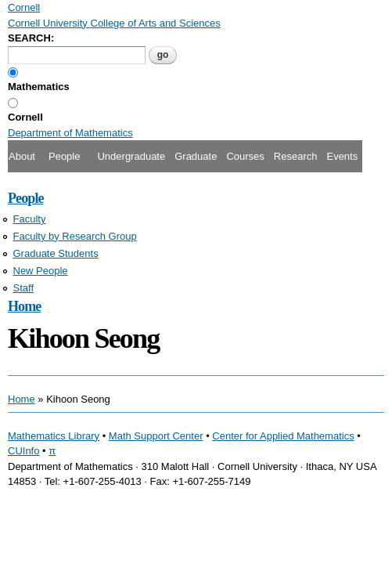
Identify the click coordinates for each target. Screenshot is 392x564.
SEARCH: (31, 38)
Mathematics (39, 87)
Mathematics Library (54, 436)
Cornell (25, 117)
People (64, 156)
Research (296, 156)
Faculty (30, 219)
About (22, 156)
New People (41, 271)
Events (342, 156)
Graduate (196, 156)
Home (24, 306)
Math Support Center (156, 436)
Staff (24, 288)
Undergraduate (131, 156)
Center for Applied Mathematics (283, 436)
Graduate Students (56, 253)
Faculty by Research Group (75, 236)
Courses (245, 156)
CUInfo (23, 451)
